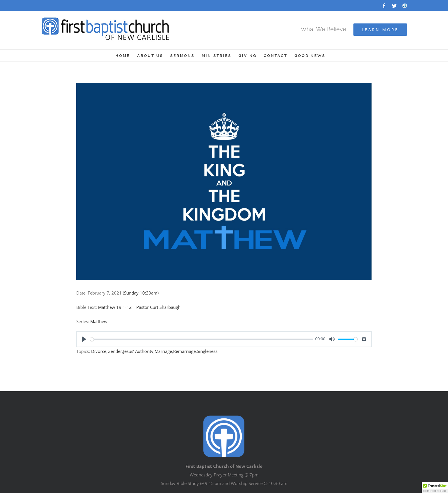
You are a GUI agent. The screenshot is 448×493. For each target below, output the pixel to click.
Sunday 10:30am (141, 293)
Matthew (99, 321)
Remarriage (184, 351)
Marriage (163, 351)
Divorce (99, 351)
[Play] (84, 339)
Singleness (207, 351)
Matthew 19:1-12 (115, 307)
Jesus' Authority (138, 351)
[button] (435, 488)
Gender (115, 351)
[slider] (202, 339)
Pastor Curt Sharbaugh (158, 307)
